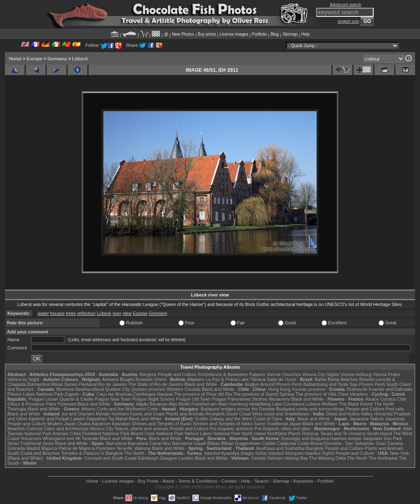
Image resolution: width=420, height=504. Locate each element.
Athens (88, 409)
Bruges (127, 379)
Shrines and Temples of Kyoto (162, 424)
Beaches (16, 429)
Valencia (142, 448)
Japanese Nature (367, 419)
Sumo (260, 424)
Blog (275, 34)
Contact (229, 481)
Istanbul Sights (320, 453)
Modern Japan (62, 424)
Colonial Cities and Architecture (58, 429)
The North (384, 404)
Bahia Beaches (343, 379)
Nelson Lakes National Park (212, 433)
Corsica (388, 399)
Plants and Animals (185, 414)
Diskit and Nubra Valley (349, 414)
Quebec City (118, 389)
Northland (277, 433)
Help (305, 34)
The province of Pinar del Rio (203, 394)
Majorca (49, 448)
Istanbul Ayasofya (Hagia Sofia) (235, 453)
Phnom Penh (372, 384)
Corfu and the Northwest (121, 409)
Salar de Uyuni (281, 379)
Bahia (321, 379)
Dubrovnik (357, 389)
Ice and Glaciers (78, 414)
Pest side (395, 409)
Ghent (160, 379)
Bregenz (148, 374)
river (117, 313)
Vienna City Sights (321, 374)
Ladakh (78, 419)
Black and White (201, 384)
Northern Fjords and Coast (138, 414)
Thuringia (17, 409)
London (186, 458)
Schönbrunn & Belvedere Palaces (232, 374)
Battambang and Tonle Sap (330, 384)
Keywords (303, 481)
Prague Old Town (193, 399)
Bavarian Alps (163, 404)
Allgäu (142, 404)
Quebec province (148, 389)
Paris (51, 404)
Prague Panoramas (232, 399)
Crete (152, 409)
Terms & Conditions (197, 481)
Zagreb (72, 394)
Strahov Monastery (271, 399)
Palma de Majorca (77, 448)
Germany (57, 59)
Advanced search (346, 5)
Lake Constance (288, 404)
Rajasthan (97, 419)
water (43, 313)
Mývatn (103, 414)
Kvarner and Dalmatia (390, 389)
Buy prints (207, 34)
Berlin (184, 404)
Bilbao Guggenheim (241, 443)
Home (15, 59)
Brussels (144, 379)
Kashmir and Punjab (49, 419)
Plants (294, 433)
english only (348, 22)
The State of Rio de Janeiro (156, 384)
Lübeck (80, 59)
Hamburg (239, 404)
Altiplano (196, 379)
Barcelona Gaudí (189, 443)
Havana (165, 394)
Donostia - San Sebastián (349, 443)
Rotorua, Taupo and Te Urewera (334, 433)
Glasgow (168, 458)
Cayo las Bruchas (114, 394)
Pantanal (88, 384)
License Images (118, 481)
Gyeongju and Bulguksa (305, 438)
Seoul (13, 443)
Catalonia (286, 443)
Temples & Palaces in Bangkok (92, 453)
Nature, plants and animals (142, 429)
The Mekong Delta (328, 458)
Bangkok (315, 448)
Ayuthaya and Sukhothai (280, 448)
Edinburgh (148, 458)
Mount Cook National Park (157, 433)
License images (234, 34)
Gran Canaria (389, 443)
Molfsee (330, 404)
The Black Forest (356, 404)
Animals (60, 433)
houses (57, 313)
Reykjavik (215, 414)
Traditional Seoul (37, 443)
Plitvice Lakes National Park (35, 394)
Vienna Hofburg (356, 374)
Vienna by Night (23, 379)
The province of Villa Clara (322, 394)
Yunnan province (308, 389)
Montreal (65, 389)
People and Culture (177, 374)
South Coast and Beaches (34, 453)
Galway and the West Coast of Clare (246, 419)
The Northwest (383, 458)
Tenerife (124, 448)
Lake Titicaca (252, 379)
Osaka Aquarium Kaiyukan (104, 424)
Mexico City (102, 429)
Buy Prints (148, 481)
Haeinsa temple (346, 438)
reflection (86, 313)
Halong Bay (296, 458)
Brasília (367, 379)
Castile (269, 443)
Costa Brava (310, 443)
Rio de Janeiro (113, 384)
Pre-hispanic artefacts (231, 429)
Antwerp (110, 379)
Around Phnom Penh (281, 384)
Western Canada (183, 389)
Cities (75, 433)
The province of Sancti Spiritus (264, 394)
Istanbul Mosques (286, 453)
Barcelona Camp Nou (150, 443)
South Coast (239, 414)
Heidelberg (260, 404)
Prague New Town (113, 399)
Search (261, 481)
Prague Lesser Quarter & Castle (61, 399)
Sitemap (290, 34)
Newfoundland (89, 389)
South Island (380, 433)
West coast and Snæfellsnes (281, 414)
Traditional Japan (284, 424)
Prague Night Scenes (153, 399)
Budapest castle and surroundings (310, 409)
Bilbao (213, 443)
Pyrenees (67, 404)
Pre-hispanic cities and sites (282, 429)
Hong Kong (279, 389)
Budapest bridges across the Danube (238, 409)
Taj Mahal (118, 419)
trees (71, 313)
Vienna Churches (284, 374)
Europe (34, 59)
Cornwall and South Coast (110, 458)
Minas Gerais (64, 384)
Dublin (202, 419)
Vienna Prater (387, 374)
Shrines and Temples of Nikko (223, 424)
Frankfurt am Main (210, 404)
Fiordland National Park (106, 433)
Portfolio (259, 34)
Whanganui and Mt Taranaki (71, 438)
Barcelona (116, 443)
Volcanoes (31, 438)
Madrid (33, 448)
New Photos (183, 34)
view (127, 313)
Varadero (358, 394)
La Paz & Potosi (222, 379)
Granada (16, 448)
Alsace (372, 399)
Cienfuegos (144, 394)
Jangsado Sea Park (382, 438)
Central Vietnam (267, 458)
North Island (254, 433)
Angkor (252, 384)
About (168, 481)
